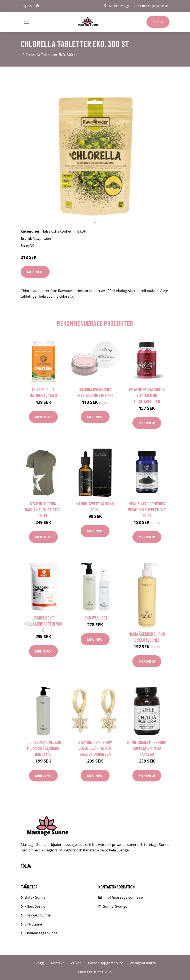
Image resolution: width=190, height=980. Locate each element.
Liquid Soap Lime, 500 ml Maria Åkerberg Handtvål (43, 748)
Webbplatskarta (143, 963)
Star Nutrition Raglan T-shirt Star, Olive (43, 509)
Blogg (39, 963)
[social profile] (37, 6)
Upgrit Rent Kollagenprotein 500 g (43, 624)
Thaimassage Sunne (41, 933)
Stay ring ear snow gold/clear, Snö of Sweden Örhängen (95, 748)
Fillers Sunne (35, 906)
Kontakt (57, 963)
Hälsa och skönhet (56, 231)
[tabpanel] (95, 144)
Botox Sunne (35, 897)
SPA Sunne (33, 924)
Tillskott (80, 231)
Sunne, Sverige (119, 6)
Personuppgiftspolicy (105, 963)
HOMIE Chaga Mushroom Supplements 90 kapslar (147, 748)
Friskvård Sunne (38, 915)
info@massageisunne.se (151, 6)
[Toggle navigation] (27, 22)
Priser (158, 22)
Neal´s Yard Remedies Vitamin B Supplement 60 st (147, 509)
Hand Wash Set (95, 618)
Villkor (76, 963)
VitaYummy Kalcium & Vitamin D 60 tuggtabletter (147, 395)
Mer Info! (35, 272)
